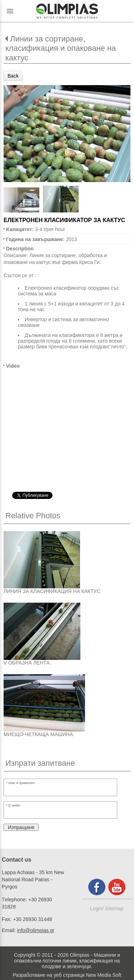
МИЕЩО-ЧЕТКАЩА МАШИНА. (39, 734)
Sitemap (114, 908)
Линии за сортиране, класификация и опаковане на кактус (61, 48)
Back (13, 76)
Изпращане (21, 827)
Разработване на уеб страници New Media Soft (67, 975)
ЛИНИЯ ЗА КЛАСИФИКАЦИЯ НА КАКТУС (52, 591)
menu (10, 11)
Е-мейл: (15, 805)
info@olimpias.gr (36, 930)
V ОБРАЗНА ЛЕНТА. (27, 663)
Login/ (98, 908)
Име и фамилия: (22, 783)
